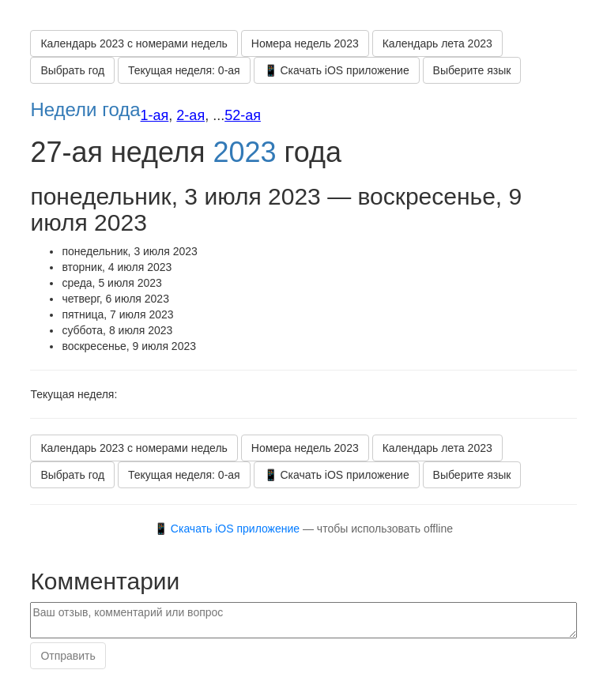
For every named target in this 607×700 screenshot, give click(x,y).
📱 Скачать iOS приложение (337, 70)
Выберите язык (472, 70)
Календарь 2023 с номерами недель (134, 43)
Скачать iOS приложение (235, 529)
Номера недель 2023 (305, 43)
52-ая (243, 115)
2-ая (190, 115)
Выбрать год (72, 70)
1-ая (155, 115)
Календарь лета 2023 (437, 43)
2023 (244, 152)
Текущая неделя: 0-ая (184, 70)
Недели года (85, 109)
